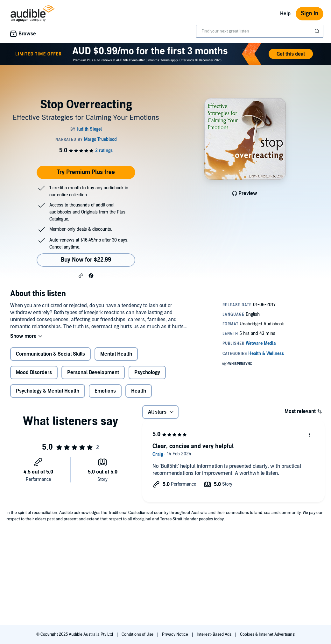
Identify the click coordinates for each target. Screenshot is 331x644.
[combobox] (260, 31)
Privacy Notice (176, 634)
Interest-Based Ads (215, 634)
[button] (81, 275)
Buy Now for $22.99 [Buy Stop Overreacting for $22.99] (86, 260)
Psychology (147, 373)
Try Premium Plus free (86, 172)
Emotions (105, 391)
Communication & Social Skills (50, 354)
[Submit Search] (318, 31)
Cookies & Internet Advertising (267, 634)
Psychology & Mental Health (48, 391)
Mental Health (116, 354)
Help (285, 14)
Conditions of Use (138, 634)
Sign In (310, 14)
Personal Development (93, 373)
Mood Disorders (34, 373)
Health (139, 391)
